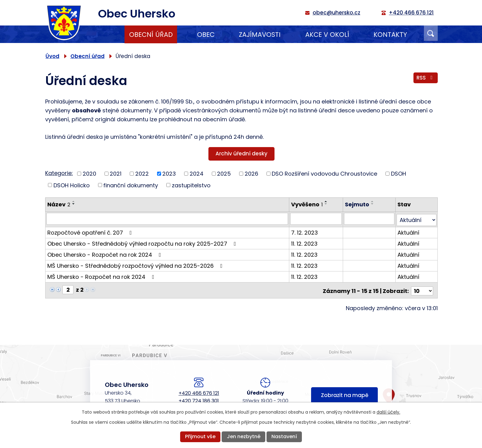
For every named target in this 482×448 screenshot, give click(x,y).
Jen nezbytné (244, 436)
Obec (206, 35)
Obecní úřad (151, 35)
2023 (169, 174)
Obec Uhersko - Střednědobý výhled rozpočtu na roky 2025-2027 (143, 242)
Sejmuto (357, 204)
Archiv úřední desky (241, 154)
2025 (224, 174)
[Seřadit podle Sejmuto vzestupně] (373, 201)
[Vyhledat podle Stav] (417, 219)
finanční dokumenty (131, 185)
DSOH (399, 174)
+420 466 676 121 (199, 390)
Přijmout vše (200, 436)
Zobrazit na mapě (345, 393)
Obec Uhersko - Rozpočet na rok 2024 (105, 253)
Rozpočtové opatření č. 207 (91, 231)
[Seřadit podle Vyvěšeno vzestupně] (326, 201)
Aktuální (409, 231)
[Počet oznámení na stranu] (422, 288)
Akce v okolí (327, 35)
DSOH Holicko (72, 185)
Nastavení (284, 436)
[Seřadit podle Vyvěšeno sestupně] (326, 204)
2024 (197, 174)
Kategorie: (59, 173)
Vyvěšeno (307, 204)
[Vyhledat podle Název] (167, 219)
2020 (89, 174)
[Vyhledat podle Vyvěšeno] (316, 219)
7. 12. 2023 (305, 231)
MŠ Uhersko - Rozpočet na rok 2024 (102, 275)
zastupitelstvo (191, 185)
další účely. (388, 412)
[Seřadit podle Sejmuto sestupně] (373, 204)
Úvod (100, 34)
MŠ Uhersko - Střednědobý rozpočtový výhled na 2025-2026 (136, 264)
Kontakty (390, 35)
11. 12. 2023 (305, 242)
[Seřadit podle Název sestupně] (74, 204)
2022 (142, 174)
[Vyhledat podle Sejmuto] (369, 219)
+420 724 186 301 (199, 398)
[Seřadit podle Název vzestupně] (74, 201)
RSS (425, 78)
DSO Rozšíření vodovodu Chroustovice (324, 174)
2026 (251, 174)
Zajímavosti (260, 35)
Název (59, 204)
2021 (116, 174)
